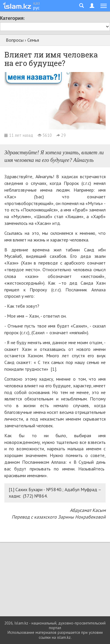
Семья (33, 40)
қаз (37, 3)
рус (36, 8)
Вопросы (15, 40)
